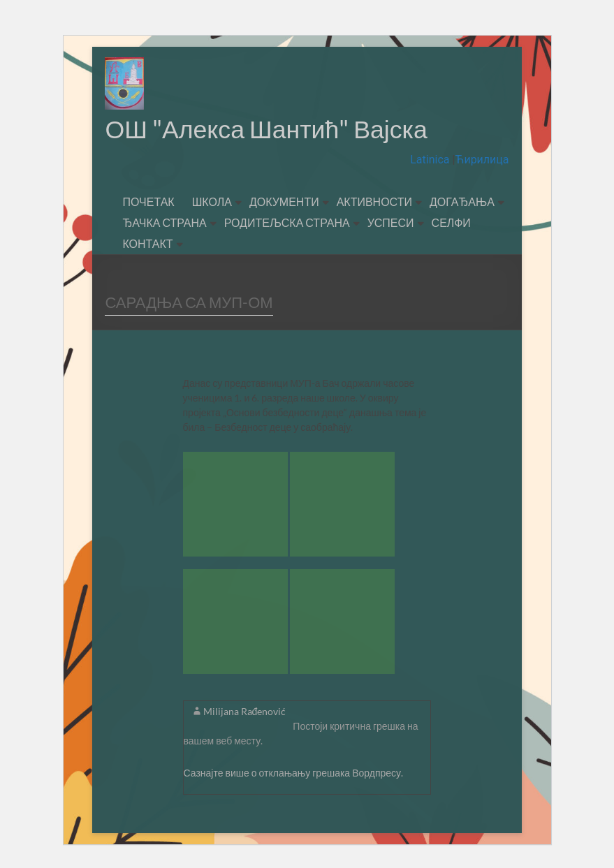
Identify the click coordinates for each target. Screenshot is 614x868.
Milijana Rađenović (245, 712)
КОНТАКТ (147, 244)
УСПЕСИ (391, 223)
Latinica (431, 160)
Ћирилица (482, 160)
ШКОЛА (212, 202)
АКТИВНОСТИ (374, 202)
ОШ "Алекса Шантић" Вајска (267, 129)
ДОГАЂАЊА (462, 202)
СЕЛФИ (451, 223)
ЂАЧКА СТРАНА (164, 223)
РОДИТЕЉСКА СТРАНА (287, 223)
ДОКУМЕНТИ (284, 202)
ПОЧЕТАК (148, 202)
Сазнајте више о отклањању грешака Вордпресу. (294, 773)
